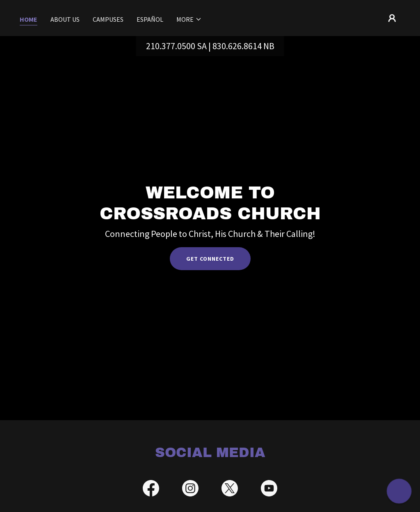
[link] (151, 490)
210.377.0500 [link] (171, 46)
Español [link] (150, 19)
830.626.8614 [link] (237, 46)
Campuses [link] (108, 19)
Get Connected (210, 259)
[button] (189, 19)
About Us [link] (65, 19)
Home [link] (29, 19)
